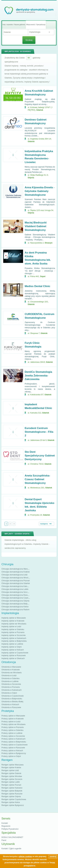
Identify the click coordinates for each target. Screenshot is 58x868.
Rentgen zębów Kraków (11, 768)
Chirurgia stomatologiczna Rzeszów (16, 595)
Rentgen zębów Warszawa (12, 765)
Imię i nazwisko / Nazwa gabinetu (14, 25)
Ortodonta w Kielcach (10, 705)
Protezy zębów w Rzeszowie (13, 748)
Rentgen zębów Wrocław (12, 776)
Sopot (43, 276)
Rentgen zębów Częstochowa (14, 799)
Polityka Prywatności (10, 829)
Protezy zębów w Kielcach (12, 751)
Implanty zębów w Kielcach (13, 650)
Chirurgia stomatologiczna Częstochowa (18, 598)
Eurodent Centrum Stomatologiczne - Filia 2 (39, 432)
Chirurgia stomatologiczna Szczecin (16, 592)
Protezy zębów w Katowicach (13, 739)
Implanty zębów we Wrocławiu (14, 624)
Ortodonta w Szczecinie (11, 684)
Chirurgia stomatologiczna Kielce (15, 607)
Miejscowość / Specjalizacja (36, 25)
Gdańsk (40, 110)
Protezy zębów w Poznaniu (13, 727)
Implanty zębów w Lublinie (12, 644)
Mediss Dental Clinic (37, 286)
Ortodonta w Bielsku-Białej (12, 702)
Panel (4, 840)
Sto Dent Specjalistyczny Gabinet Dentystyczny (40, 456)
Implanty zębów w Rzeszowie (14, 656)
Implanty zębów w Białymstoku (14, 641)
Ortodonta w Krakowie (11, 670)
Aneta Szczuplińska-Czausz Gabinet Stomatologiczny (37, 479)
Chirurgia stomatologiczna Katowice (16, 586)
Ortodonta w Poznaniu (11, 687)
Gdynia (31, 178)
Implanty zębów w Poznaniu (13, 632)
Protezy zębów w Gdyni (11, 756)
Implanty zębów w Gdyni (11, 647)
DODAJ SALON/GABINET (12, 837)
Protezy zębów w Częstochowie (14, 745)
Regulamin (6, 826)
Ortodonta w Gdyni (9, 693)
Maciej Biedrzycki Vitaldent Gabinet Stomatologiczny (36, 226)
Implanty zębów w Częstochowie (15, 653)
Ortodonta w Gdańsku (10, 678)
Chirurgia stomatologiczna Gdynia (15, 601)
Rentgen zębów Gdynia (11, 797)
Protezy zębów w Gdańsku (12, 730)
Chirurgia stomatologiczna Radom (15, 610)
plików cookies (25, 856)
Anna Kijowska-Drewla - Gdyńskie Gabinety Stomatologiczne (40, 191)
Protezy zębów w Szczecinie (13, 736)
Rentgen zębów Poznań (11, 785)
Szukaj (29, 40)
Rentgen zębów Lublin (11, 782)
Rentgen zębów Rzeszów (12, 794)
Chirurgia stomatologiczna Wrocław (16, 578)
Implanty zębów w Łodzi (11, 627)
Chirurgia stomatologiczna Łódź (14, 575)
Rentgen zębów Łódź (10, 770)
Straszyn (49, 243)
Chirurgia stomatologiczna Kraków (15, 572)
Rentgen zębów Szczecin (12, 779)
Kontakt (5, 823)
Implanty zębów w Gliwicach (13, 658)
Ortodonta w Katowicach (11, 690)
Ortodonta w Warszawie (11, 667)
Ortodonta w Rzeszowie (11, 707)
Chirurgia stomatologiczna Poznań (16, 581)
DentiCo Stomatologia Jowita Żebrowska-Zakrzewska (38, 376)
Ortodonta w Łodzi (9, 676)
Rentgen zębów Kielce (11, 802)
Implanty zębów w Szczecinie (13, 635)
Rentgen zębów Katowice (12, 788)
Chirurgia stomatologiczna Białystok (16, 604)
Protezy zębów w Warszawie (13, 716)
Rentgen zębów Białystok (12, 791)
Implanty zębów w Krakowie (13, 621)
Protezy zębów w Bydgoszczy (14, 753)
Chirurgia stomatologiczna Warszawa (17, 569)
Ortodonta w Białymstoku (12, 699)
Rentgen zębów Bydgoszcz (13, 805)
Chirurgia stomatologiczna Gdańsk (16, 583)
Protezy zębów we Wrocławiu (13, 724)
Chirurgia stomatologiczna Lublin (15, 589)
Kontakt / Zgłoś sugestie (11, 849)
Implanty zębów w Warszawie (14, 618)
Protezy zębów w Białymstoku (14, 742)
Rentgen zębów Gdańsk (11, 773)
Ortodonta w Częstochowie (12, 696)
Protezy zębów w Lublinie (12, 733)
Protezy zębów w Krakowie (12, 719)
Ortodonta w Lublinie (10, 681)
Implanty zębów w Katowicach (14, 638)
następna (44, 524)
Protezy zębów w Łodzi (11, 722)
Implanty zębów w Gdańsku (13, 629)
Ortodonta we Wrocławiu (12, 673)
